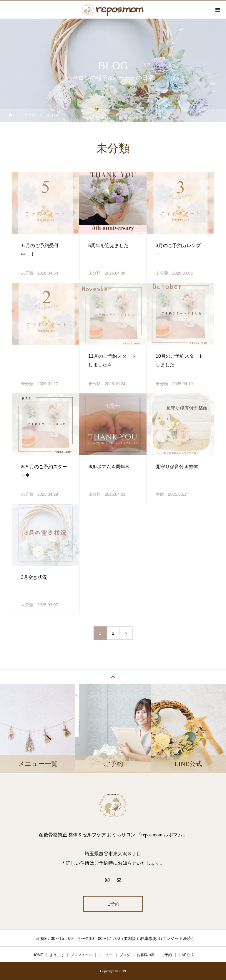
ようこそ (57, 955)
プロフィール (81, 955)
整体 (160, 494)
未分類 (27, 273)
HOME (38, 955)
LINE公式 (186, 955)
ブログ (125, 955)
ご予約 (113, 904)
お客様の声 (146, 955)
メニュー (106, 955)
